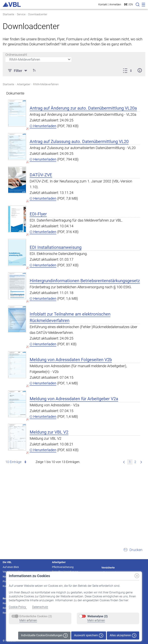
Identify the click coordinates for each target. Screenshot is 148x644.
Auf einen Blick (11, 567)
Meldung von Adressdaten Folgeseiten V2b (71, 360)
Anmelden (115, 4)
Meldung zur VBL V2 (49, 432)
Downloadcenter (38, 14)
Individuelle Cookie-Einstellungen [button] (44, 635)
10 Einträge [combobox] (16, 462)
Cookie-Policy (18, 607)
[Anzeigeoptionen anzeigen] (128, 70)
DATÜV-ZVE (41, 175)
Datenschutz (40, 607)
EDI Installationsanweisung (56, 247)
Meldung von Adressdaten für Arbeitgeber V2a (74, 399)
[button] (133, 550)
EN (131, 4)
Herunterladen (43, 126)
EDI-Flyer (38, 214)
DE (126, 4)
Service (21, 14)
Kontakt (103, 4)
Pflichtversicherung (63, 567)
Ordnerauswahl (16, 55)
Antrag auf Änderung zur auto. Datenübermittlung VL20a (83, 108)
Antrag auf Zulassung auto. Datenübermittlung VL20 (79, 142)
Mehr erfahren (28, 620)
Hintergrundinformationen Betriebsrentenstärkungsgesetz (85, 281)
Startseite (8, 14)
